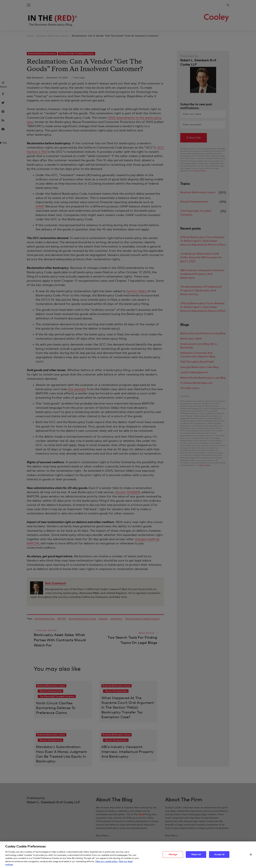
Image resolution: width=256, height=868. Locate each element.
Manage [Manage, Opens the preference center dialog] (173, 856)
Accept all (219, 856)
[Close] (251, 856)
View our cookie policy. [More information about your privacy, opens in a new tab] (106, 863)
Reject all (196, 856)
